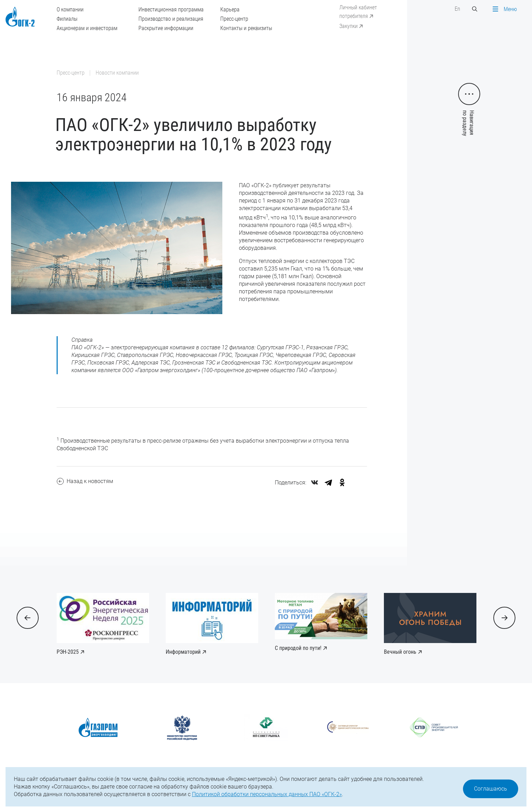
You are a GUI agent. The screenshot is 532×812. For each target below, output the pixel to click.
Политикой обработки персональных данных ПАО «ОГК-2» (267, 794)
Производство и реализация (171, 19)
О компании (70, 10)
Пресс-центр (234, 19)
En (457, 9)
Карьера (230, 10)
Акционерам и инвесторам (87, 28)
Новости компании (117, 73)
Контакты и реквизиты (246, 28)
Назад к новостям (85, 481)
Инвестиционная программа (171, 10)
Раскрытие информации (166, 28)
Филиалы (67, 19)
